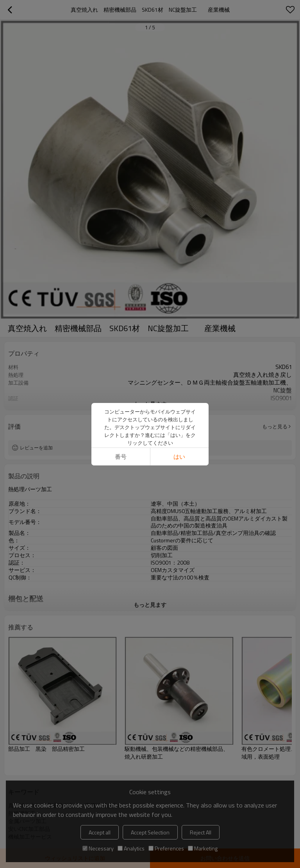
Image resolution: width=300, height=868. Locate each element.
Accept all (100, 832)
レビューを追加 (36, 448)
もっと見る (275, 426)
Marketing (203, 848)
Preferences (166, 848)
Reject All (201, 832)
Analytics (131, 848)
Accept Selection (150, 832)
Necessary (98, 848)
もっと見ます (150, 404)
